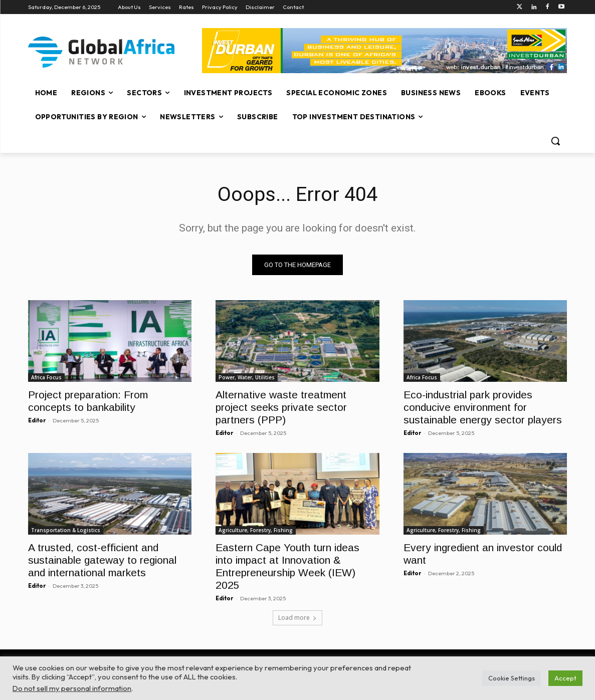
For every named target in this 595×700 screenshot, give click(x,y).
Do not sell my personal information (72, 688)
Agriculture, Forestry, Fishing (256, 531)
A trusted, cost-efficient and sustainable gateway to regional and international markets (102, 560)
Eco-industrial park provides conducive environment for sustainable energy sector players (483, 407)
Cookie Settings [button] (512, 678)
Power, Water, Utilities (247, 377)
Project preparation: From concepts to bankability (88, 401)
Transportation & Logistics (66, 531)
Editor (37, 420)
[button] (555, 141)
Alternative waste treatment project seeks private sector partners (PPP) (281, 407)
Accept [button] (565, 678)
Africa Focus (46, 377)
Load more (297, 618)
